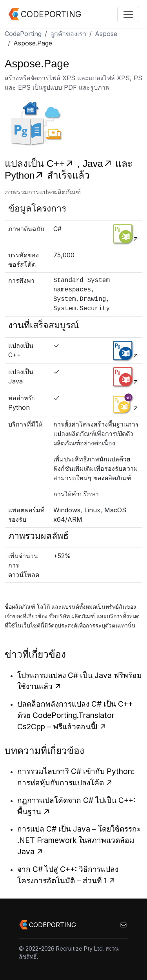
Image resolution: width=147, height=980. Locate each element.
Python (26, 175)
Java (99, 164)
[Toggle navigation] (128, 14)
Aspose (106, 34)
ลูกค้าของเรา (68, 34)
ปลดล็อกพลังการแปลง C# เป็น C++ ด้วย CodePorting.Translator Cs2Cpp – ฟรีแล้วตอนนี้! (75, 715)
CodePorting (23, 34)
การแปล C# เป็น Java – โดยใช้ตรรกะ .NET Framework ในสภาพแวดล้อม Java (79, 840)
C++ (62, 164)
